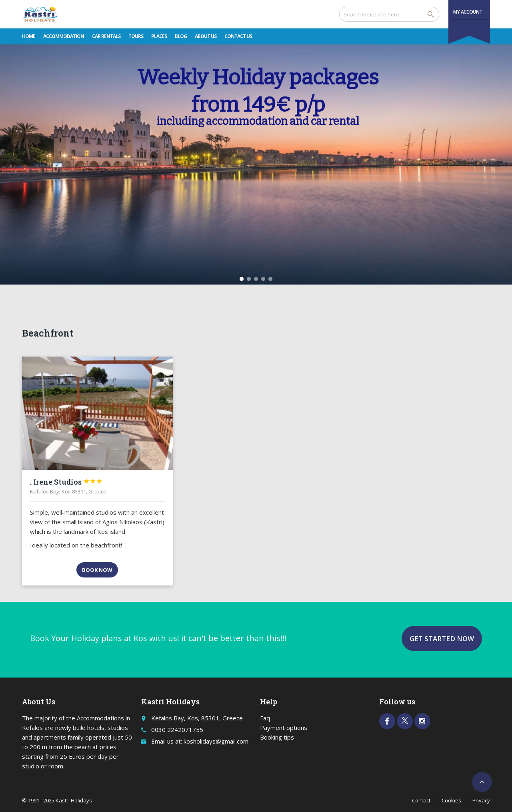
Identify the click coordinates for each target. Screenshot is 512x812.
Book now (97, 570)
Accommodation (64, 36)
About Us (206, 36)
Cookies (451, 800)
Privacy (481, 800)
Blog (181, 36)
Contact (421, 800)
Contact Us (238, 36)
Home (29, 36)
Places (159, 36)
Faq (265, 718)
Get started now (442, 639)
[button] (242, 279)
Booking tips (277, 737)
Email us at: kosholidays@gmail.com (200, 741)
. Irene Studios (66, 482)
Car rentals (106, 36)
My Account (468, 12)
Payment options (284, 728)
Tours (136, 36)
